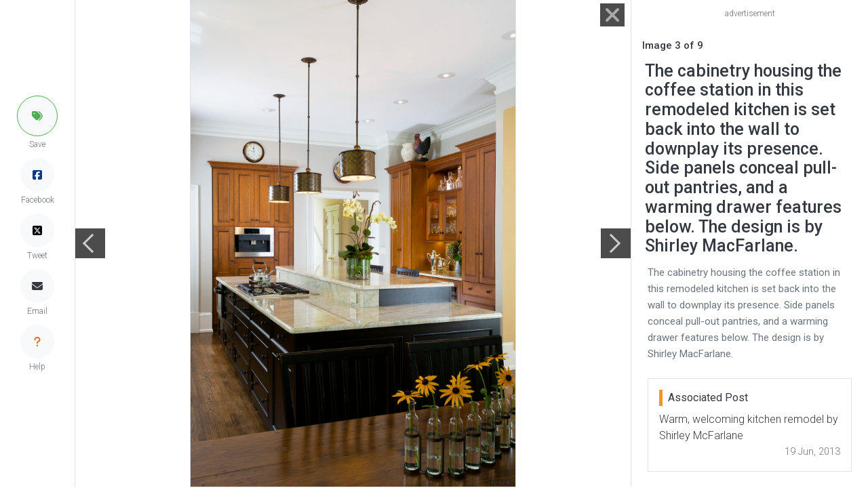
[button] (37, 116)
